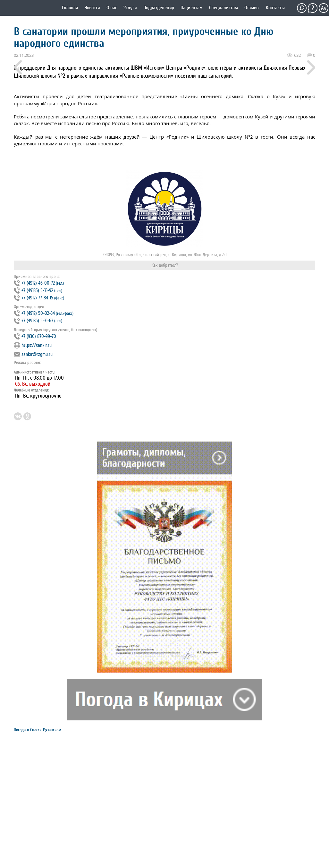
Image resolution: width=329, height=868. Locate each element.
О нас (112, 8)
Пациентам (192, 8)
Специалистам (224, 8)
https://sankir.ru (37, 345)
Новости (92, 8)
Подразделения (159, 8)
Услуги (130, 8)
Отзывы (252, 8)
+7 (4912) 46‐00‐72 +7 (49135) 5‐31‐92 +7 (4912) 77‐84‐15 (39, 291)
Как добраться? (165, 265)
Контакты (275, 8)
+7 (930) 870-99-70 (39, 336)
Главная (70, 8)
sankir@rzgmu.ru (37, 354)
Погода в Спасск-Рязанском (38, 730)
